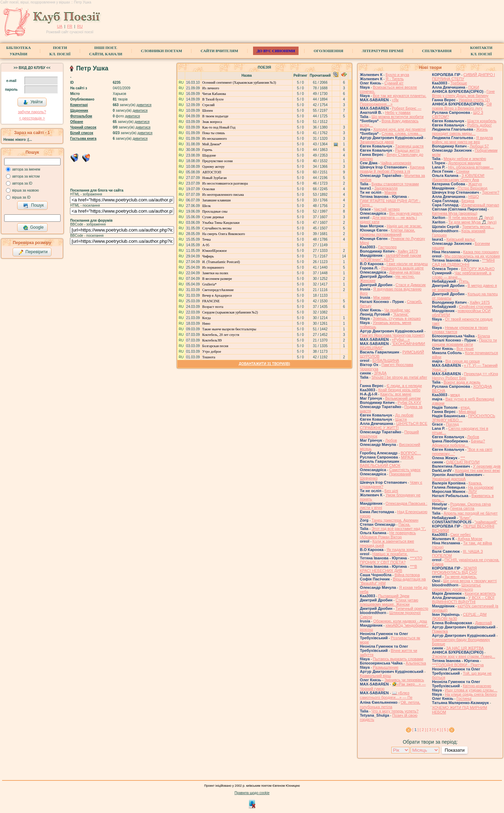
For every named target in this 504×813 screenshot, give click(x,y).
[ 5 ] (445, 730)
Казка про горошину (481, 252)
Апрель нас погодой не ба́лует (470, 513)
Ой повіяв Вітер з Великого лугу (462, 106)
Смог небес (461, 535)
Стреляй (208, 105)
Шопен (208, 111)
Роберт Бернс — (407, 108)
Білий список (82, 133)
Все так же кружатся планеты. (400, 96)
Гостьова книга (83, 139)
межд (455, 395)
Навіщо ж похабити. (390, 554)
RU (80, 26)
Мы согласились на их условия (472, 256)
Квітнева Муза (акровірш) (455, 213)
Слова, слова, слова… (402, 133)
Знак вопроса (212, 122)
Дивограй (484, 623)
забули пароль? (32, 112)
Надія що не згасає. (404, 226)
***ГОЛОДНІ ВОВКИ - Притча (458, 665)
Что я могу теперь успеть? (395, 711)
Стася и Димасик (411, 285)
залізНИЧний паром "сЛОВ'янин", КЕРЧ (390, 257)
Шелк (206, 206)
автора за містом (26, 176)
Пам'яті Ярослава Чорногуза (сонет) (392, 335)
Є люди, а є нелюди (404, 386)
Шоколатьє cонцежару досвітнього (456, 587)
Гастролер (388, 247)
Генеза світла (463, 508)
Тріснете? (491, 192)
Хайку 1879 (408, 251)
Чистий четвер (387, 209)
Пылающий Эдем (394, 596)
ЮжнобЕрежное (215, 251)
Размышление (386, 667)
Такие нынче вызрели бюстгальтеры (229, 329)
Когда (206, 318)
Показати (454, 750)
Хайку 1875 (480, 302)
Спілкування (437, 51)
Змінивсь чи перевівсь (404, 680)
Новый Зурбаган (215, 178)
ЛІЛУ (472, 491)
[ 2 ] (423, 730)
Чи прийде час (397, 310)
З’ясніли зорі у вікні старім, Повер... (464, 656)
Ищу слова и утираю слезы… (471, 690)
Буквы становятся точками (395, 184)
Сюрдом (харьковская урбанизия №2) (230, 312)
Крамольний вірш (375, 676)
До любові (404, 415)
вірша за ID (21, 197)
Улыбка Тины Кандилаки (221, 223)
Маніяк (390, 192)
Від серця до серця (462, 361)
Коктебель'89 (212, 340)
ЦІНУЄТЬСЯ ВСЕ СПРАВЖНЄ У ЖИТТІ (394, 426)
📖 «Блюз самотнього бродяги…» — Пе (386, 695)
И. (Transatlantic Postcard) (221, 262)
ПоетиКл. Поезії (60, 51)
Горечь (207, 150)
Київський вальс (461, 239)
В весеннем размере (217, 279)
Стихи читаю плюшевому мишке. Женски (389, 602)
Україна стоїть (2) (474, 100)
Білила (484, 336)
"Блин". (465, 518)
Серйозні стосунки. (476, 306)
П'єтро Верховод (473, 188)
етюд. (465, 407)
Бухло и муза (397, 75)
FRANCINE (211, 301)
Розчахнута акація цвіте (403, 268)
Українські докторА (449, 479)
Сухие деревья (213, 217)
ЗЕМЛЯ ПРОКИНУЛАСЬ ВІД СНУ (454, 570)
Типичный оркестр (412, 608)
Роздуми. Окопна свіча (471, 504)
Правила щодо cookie (252, 793)
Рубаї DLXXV (409, 402)
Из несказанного (215, 139)
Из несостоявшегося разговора (225, 183)
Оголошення (328, 51)
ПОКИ (474, 87)
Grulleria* (209, 284)
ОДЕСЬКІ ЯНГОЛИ (463, 462)
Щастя (401, 419)
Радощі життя (407, 150)
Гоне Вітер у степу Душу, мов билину (463, 94)
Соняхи (463, 171)
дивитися (144, 105)
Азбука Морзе (470, 539)
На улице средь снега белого (471, 694)
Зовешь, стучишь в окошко (397, 318)
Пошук (33, 206)
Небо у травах (398, 112)
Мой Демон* (212, 144)
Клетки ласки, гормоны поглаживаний (387, 232)
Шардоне (209, 155)
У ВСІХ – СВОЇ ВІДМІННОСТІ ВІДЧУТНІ (463, 600)
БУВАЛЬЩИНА (386, 360)
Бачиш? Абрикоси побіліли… (458, 443)
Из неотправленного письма (223, 195)
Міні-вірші (467, 412)
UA (60, 26)
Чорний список (83, 127)
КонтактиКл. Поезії (481, 51)
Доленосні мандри (465, 163)
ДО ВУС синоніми (276, 51)
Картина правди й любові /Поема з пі (392, 169)
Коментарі (79, 105)
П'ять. (464, 281)
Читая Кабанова (214, 94)
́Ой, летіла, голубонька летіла (390, 705)
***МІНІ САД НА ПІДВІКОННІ (463, 262)
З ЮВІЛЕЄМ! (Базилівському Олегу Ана (458, 178)
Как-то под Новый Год (219, 127)
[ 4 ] (437, 730)
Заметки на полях (215, 273)
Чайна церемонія (396, 163)
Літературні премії (383, 51)
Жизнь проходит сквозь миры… (460, 131)
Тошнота (209, 357)
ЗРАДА (380, 373)
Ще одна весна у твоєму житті (470, 581)
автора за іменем (26, 169)
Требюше (459, 83)
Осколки (209, 189)
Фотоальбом (81, 116)
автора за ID (22, 183)
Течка (206, 239)
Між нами (381, 297)
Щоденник (79, 111)
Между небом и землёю (465, 159)
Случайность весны (217, 228)
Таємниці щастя (409, 146)
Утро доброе (212, 352)
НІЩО (474, 197)
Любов (391, 440)
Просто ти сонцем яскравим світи (464, 342)
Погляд (452, 424)
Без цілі (391, 491)
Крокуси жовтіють (480, 593)
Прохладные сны (215, 211)
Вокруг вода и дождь (462, 382)
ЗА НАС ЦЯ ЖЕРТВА (465, 648)
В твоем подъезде (215, 116)
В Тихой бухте (213, 99)
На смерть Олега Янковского (224, 234)
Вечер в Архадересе (217, 295)
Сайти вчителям (219, 51)
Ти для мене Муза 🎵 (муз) (472, 222)
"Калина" (401, 314)
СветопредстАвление (218, 290)
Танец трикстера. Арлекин (395, 520)
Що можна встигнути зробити (397, 117)
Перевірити (33, 252)
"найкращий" (486, 522)
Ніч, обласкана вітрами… (471, 167)
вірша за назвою (26, 190)
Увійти (33, 102)
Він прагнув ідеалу (406, 213)
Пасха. (404, 524)
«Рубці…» (401, 339)
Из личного (211, 88)
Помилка (440, 631)
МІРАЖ (407, 457)
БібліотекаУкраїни (19, 51)
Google (33, 228)
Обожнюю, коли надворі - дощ (400, 621)
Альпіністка (416, 663)
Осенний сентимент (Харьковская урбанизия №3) (239, 82)
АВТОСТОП (212, 172)
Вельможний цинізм (403, 398)
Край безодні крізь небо (399, 390)
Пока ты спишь (214, 133)
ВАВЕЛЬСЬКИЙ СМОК (380, 466)
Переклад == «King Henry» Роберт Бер (465, 376)
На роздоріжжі (481, 487)
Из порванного (213, 267)
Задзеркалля (386, 188)
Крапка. (475, 483)
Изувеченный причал (480, 205)
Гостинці (464, 698)
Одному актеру (213, 167)
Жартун (475, 184)
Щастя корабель (482, 121)
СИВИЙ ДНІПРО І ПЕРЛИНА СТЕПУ (463, 77)
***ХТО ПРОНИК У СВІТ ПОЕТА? (391, 560)
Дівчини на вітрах (405, 272)
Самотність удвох (405, 470)
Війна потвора (407, 575)
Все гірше (465, 349)
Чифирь (208, 256)
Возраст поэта (213, 307)
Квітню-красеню (477, 686)
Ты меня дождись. (461, 577)
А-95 (206, 245)
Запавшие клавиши (216, 200)
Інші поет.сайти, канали (106, 51)
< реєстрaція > (32, 118)
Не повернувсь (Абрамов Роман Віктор (388, 535)
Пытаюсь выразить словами (398, 659)
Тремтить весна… (478, 227)
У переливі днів (487, 466)
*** (463, 458)
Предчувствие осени (218, 161)
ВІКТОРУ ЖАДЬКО (478, 269)
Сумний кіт (394, 83)
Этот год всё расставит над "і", (399, 529)
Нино (206, 323)
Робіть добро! (479, 125)
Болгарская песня (215, 346)
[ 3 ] (430, 730)
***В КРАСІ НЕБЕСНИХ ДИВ (388, 569)
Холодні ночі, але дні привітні (399, 129)
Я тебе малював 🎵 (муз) (471, 218)
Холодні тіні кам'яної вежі (477, 470)
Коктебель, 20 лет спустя (221, 335)
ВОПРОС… (411, 453)
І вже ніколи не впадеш (407, 264)
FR (70, 26)
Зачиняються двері (377, 142)
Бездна (468, 201)
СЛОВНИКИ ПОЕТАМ (161, 51)
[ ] (415, 730)
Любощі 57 (479, 146)
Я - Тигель (395, 79)
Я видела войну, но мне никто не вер (462, 140)
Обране (76, 122)
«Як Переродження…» (379, 102)
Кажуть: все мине (396, 394)
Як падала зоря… (402, 550)
